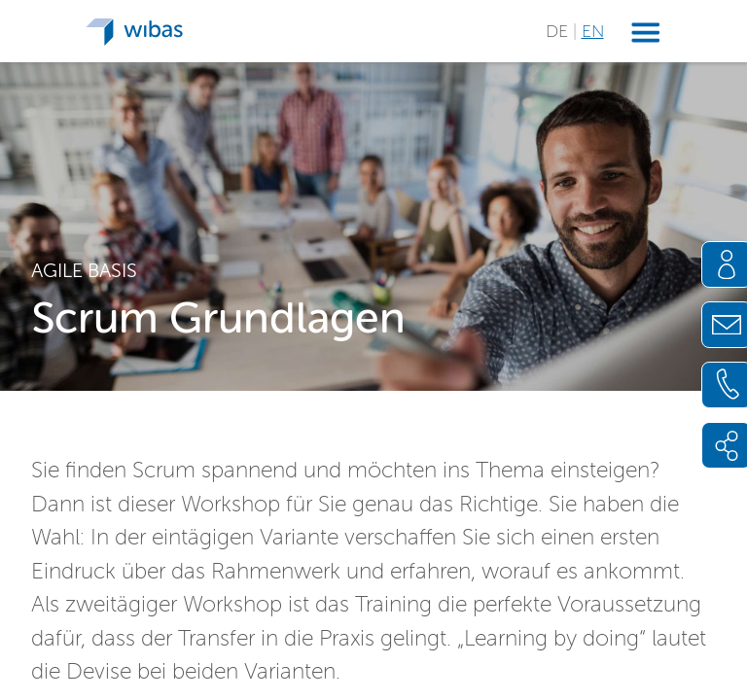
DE (559, 31)
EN (593, 31)
